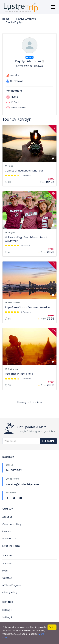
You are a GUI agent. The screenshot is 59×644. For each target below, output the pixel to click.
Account (7, 563)
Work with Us (9, 539)
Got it (52, 627)
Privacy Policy (10, 592)
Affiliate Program (12, 585)
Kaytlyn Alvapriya (26, 19)
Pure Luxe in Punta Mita (19, 374)
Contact (7, 578)
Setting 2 (7, 617)
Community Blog (12, 524)
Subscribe (48, 441)
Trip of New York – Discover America (27, 307)
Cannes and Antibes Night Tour (24, 171)
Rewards (7, 531)
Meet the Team (11, 546)
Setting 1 (7, 610)
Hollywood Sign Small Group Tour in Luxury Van (27, 239)
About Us (7, 517)
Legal (5, 571)
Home (6, 19)
